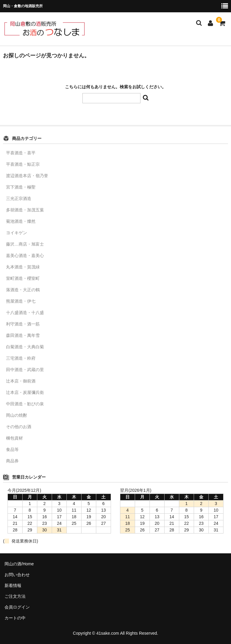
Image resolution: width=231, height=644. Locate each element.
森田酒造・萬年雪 (23, 335)
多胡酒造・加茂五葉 (25, 210)
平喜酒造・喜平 (21, 153)
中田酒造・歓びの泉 (25, 404)
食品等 (12, 449)
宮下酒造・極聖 (21, 187)
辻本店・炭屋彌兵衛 (25, 392)
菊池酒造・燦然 (21, 221)
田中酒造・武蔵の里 (25, 370)
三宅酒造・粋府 (21, 358)
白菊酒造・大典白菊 (25, 347)
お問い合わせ (17, 575)
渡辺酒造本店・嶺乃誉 (27, 176)
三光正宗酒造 (19, 198)
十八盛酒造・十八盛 (25, 313)
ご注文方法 (15, 596)
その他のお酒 (19, 427)
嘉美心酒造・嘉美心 (25, 255)
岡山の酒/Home (19, 564)
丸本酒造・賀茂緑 (23, 267)
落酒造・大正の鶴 (23, 290)
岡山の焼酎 (17, 415)
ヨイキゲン (17, 233)
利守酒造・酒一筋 (23, 324)
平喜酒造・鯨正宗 (23, 164)
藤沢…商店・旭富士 (25, 244)
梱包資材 (14, 438)
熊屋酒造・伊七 (21, 301)
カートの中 (15, 618)
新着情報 (13, 585)
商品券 (12, 461)
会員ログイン (17, 607)
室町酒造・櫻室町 (23, 278)
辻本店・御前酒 (21, 381)
